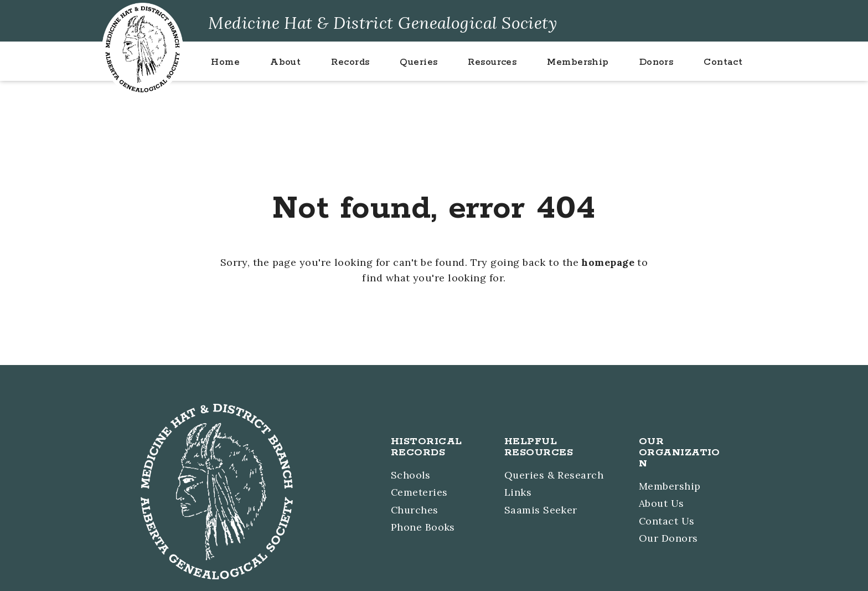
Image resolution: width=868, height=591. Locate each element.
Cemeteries (418, 493)
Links (517, 493)
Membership (670, 487)
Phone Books (422, 527)
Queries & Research (553, 476)
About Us (662, 504)
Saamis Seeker (540, 510)
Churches (414, 510)
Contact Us (667, 521)
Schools (410, 476)
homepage (608, 262)
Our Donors (669, 538)
